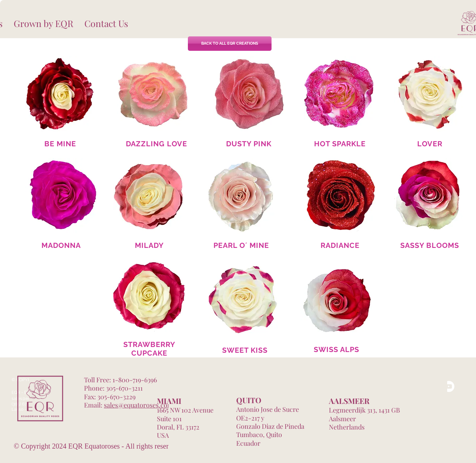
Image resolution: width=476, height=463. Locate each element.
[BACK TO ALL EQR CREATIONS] (230, 44)
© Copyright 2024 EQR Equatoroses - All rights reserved (96, 446)
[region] (61, 94)
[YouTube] (449, 386)
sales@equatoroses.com (138, 405)
